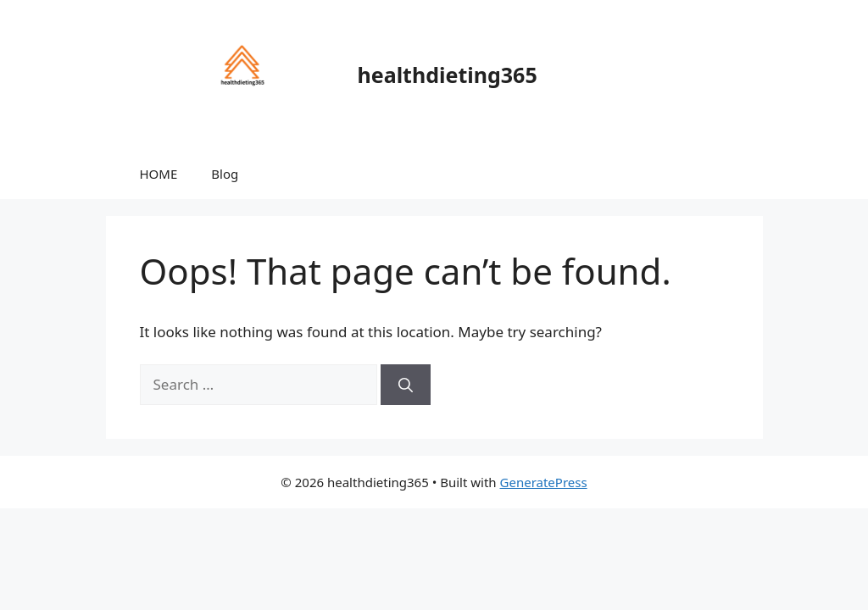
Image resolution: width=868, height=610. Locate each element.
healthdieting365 (448, 75)
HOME (159, 174)
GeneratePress (544, 482)
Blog (225, 174)
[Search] (406, 385)
